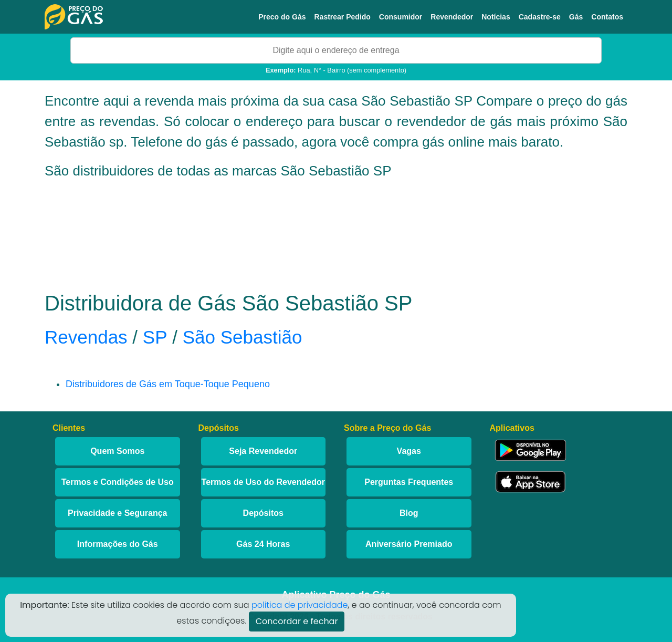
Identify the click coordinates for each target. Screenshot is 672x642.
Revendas (86, 337)
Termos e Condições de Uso (118, 482)
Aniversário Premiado (409, 544)
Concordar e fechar (297, 621)
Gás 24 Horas (263, 544)
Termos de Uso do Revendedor (263, 482)
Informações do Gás (118, 544)
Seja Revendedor (263, 451)
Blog (409, 513)
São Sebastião (243, 337)
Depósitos (263, 513)
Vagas (409, 451)
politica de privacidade (300, 605)
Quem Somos (117, 451)
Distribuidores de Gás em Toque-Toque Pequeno (168, 384)
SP (155, 337)
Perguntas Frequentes (409, 482)
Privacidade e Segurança (117, 513)
